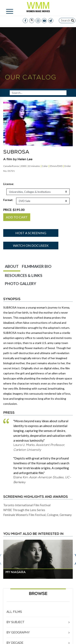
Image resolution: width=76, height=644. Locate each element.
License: (9, 184)
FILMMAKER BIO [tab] (37, 266)
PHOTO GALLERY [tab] (20, 284)
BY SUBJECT (15, 622)
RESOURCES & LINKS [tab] (24, 275)
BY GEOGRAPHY (18, 632)
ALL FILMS (14, 612)
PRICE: (14, 210)
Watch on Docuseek (31, 245)
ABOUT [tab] (12, 266)
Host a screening (31, 233)
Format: (8, 200)
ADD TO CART (17, 217)
